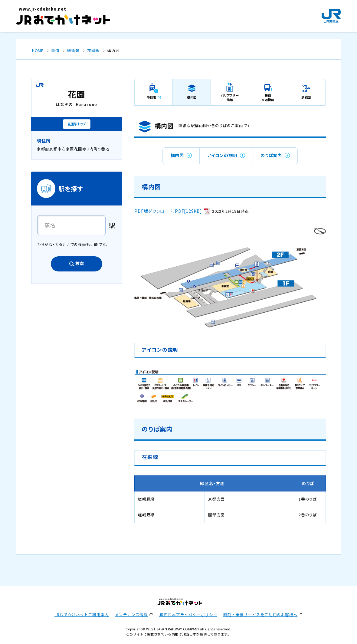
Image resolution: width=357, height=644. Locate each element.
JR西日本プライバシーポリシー (188, 614)
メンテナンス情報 (131, 614)
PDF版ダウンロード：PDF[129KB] (168, 211)
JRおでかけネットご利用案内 (82, 614)
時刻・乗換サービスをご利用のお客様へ (260, 614)
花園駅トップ (77, 124)
